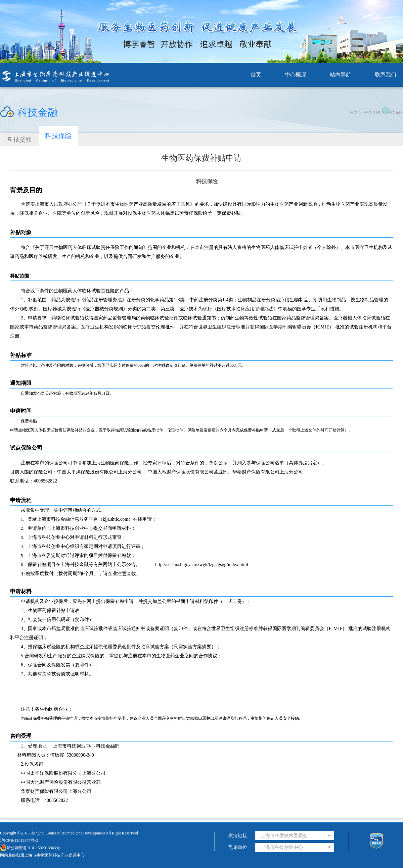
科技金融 (372, 112)
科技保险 (395, 112)
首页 (256, 75)
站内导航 (341, 75)
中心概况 (296, 75)
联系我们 (386, 75)
